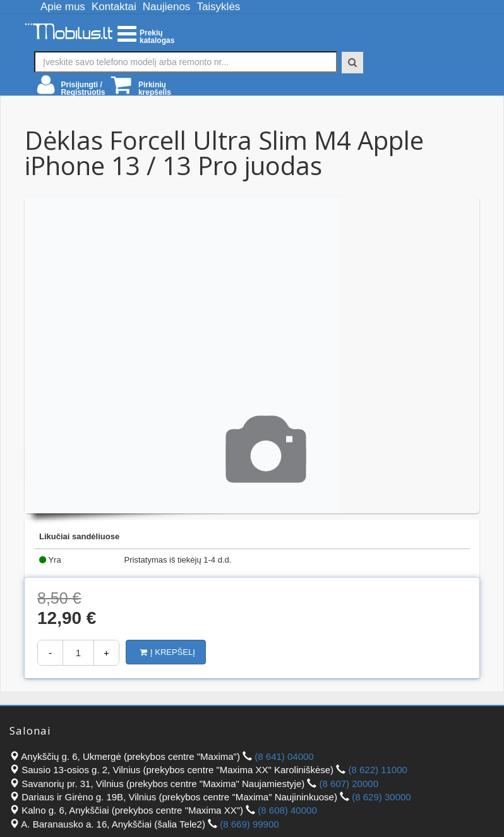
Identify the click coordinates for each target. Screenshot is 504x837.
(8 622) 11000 (377, 770)
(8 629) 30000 (381, 797)
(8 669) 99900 (249, 824)
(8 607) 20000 (349, 784)
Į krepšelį (167, 652)
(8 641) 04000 (284, 756)
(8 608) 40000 (287, 810)
